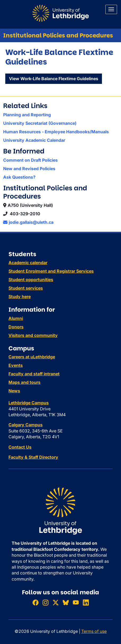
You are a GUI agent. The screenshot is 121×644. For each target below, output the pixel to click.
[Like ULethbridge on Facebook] (35, 602)
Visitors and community (33, 335)
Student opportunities (31, 280)
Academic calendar (28, 263)
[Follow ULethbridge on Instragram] (46, 602)
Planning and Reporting (27, 115)
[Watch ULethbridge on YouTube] (76, 602)
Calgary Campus (26, 425)
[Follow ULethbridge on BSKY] (66, 602)
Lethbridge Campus (29, 403)
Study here (20, 297)
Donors (16, 327)
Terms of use (94, 631)
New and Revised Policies (29, 169)
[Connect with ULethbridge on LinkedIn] (86, 602)
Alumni (16, 318)
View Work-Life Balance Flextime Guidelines (54, 79)
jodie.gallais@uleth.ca (28, 222)
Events (16, 365)
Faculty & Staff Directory (33, 457)
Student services (26, 288)
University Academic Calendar (34, 140)
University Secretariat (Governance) (40, 123)
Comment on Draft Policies (30, 160)
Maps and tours (24, 382)
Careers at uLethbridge (32, 357)
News (14, 391)
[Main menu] (111, 9)
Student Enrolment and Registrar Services (51, 271)
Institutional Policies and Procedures (58, 35)
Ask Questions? (19, 177)
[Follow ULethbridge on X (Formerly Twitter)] (56, 602)
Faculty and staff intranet (34, 374)
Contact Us (20, 447)
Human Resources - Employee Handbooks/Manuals (56, 132)
